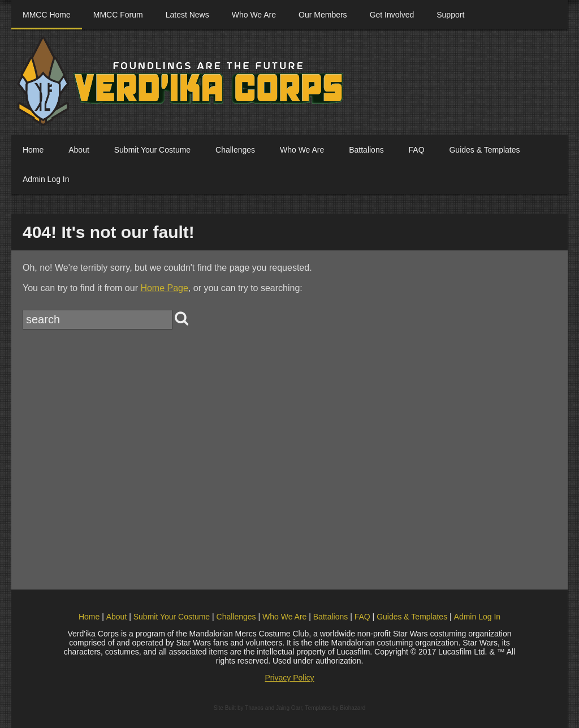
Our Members (323, 15)
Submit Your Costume (152, 150)
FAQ (417, 150)
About (79, 150)
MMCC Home (47, 15)
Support (450, 15)
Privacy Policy (289, 678)
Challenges (235, 150)
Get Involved (392, 15)
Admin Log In (46, 179)
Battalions (366, 150)
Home (33, 150)
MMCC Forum (118, 15)
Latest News (187, 15)
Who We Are (254, 15)
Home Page (164, 288)
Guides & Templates (484, 150)
